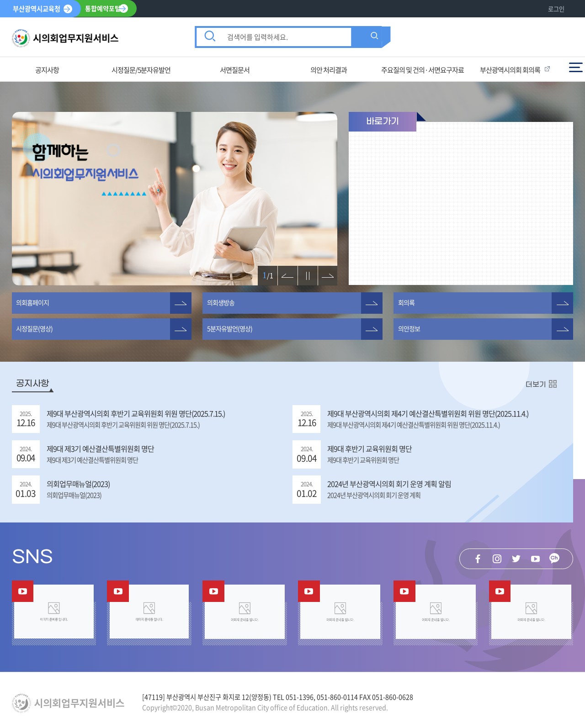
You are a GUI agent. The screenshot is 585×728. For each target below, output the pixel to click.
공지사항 (32, 384)
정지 (304, 271)
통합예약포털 (103, 9)
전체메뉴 (576, 67)
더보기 (536, 385)
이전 (284, 271)
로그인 (556, 9)
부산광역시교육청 (37, 9)
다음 (324, 271)
